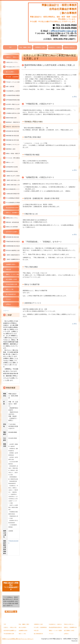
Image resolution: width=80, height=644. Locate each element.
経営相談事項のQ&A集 (12, 167)
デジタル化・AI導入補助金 (13, 158)
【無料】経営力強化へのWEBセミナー (13, 180)
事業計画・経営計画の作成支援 (13, 127)
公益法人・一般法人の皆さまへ (12, 57)
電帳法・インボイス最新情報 (12, 274)
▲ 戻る (74, 97)
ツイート (6, 311)
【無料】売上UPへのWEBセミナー (13, 176)
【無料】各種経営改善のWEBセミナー (13, 255)
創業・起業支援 (10, 86)
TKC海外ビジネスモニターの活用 (13, 145)
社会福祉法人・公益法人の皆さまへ (55, 47)
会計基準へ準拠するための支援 (13, 104)
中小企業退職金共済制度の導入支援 (13, 198)
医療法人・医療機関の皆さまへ (12, 213)
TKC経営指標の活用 (11, 284)
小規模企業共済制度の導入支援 (13, 194)
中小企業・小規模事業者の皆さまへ (12, 77)
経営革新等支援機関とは (12, 232)
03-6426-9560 (69, 25)
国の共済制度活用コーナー (13, 189)
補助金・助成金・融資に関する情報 (13, 153)
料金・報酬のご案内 (25, 47)
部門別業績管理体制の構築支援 (13, 100)
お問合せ (8, 304)
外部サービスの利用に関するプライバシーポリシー (18, 639)
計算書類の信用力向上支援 (13, 113)
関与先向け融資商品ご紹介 (13, 250)
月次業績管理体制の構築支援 (13, 95)
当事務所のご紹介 (40, 47)
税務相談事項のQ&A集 (12, 171)
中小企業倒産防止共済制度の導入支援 (13, 203)
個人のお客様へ (10, 72)
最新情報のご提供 (11, 149)
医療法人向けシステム (12, 218)
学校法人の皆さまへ (70, 47)
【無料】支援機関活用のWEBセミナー (13, 259)
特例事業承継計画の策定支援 (13, 246)
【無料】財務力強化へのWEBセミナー (13, 185)
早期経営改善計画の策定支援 (13, 241)
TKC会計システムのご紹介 (13, 82)
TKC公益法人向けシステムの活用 (13, 67)
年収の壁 (8, 269)
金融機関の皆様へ (11, 264)
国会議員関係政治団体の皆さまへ (12, 208)
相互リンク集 (10, 289)
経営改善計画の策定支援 (12, 131)
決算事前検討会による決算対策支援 (13, 109)
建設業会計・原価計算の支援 (13, 122)
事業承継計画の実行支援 (12, 140)
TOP (10, 47)
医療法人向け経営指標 (12, 227)
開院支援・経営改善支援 (12, 222)
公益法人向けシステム (12, 62)
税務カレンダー (10, 162)
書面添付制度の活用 (11, 118)
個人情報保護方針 (11, 294)
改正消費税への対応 (11, 279)
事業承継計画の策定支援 (12, 136)
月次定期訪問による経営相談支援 (13, 91)
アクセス (8, 299)
